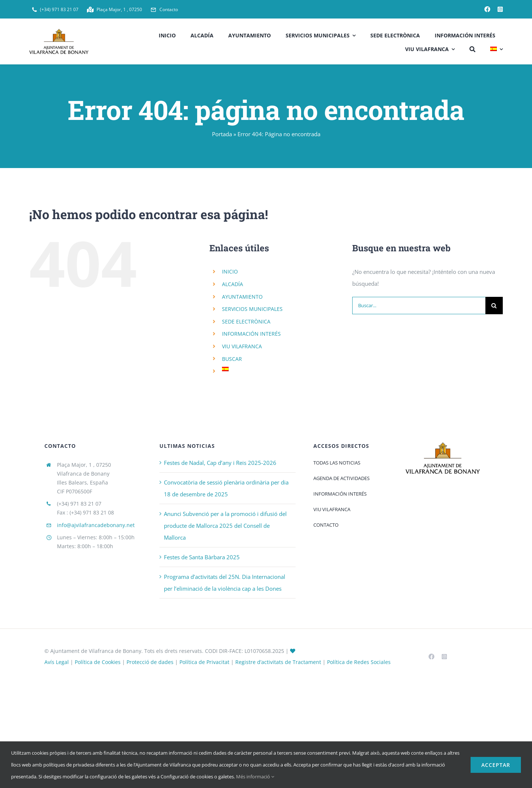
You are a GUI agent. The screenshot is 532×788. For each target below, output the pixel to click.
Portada (222, 134)
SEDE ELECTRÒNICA (246, 321)
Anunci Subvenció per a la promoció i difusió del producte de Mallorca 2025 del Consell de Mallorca (225, 526)
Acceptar (496, 765)
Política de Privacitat (204, 662)
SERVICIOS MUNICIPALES (252, 309)
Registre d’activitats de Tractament (278, 662)
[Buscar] (494, 306)
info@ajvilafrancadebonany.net (96, 525)
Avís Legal (57, 662)
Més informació (255, 777)
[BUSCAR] (472, 48)
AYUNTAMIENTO (242, 297)
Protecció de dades (150, 662)
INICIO (230, 271)
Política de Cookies (98, 662)
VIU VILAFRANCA (242, 346)
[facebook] (487, 9)
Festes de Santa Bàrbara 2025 (202, 557)
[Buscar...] (419, 306)
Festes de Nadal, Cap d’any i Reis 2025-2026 (220, 463)
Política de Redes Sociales (359, 662)
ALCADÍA (233, 284)
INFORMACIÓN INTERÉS (251, 334)
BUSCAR (232, 359)
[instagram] (500, 9)
